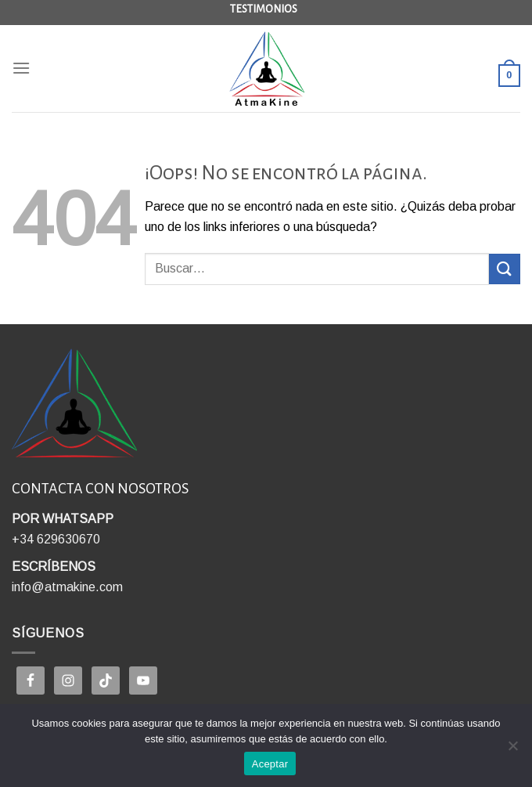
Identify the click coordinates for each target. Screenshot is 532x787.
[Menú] (21, 68)
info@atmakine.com (67, 587)
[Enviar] (505, 269)
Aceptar (270, 764)
